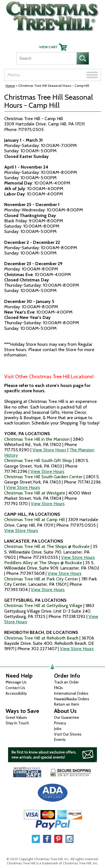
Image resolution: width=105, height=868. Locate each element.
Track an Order (66, 682)
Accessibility (16, 693)
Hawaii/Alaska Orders (72, 699)
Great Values (16, 717)
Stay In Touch (17, 723)
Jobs (58, 729)
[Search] (46, 58)
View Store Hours (49, 450)
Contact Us (15, 688)
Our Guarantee (66, 717)
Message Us (16, 682)
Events (60, 739)
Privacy (60, 723)
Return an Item (67, 704)
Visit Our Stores (68, 734)
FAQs (59, 688)
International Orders (71, 693)
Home (10, 86)
